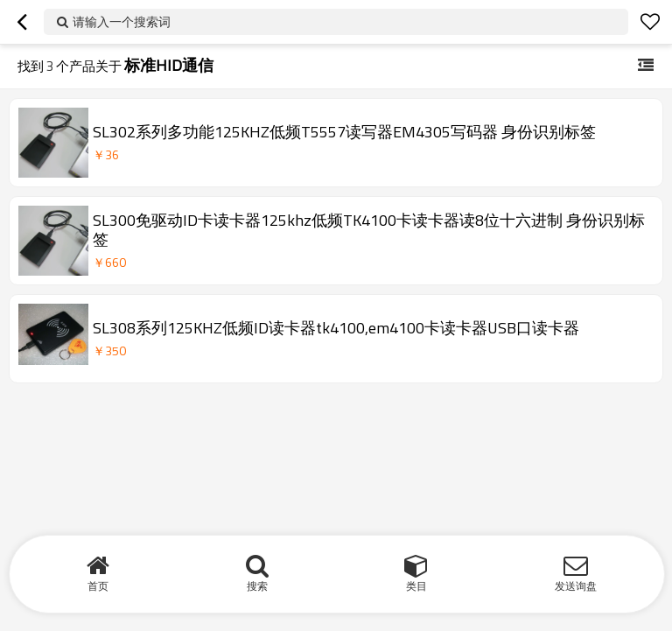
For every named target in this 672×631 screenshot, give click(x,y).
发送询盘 (576, 586)
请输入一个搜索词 (122, 21)
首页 (98, 586)
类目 (416, 586)
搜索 (257, 586)
